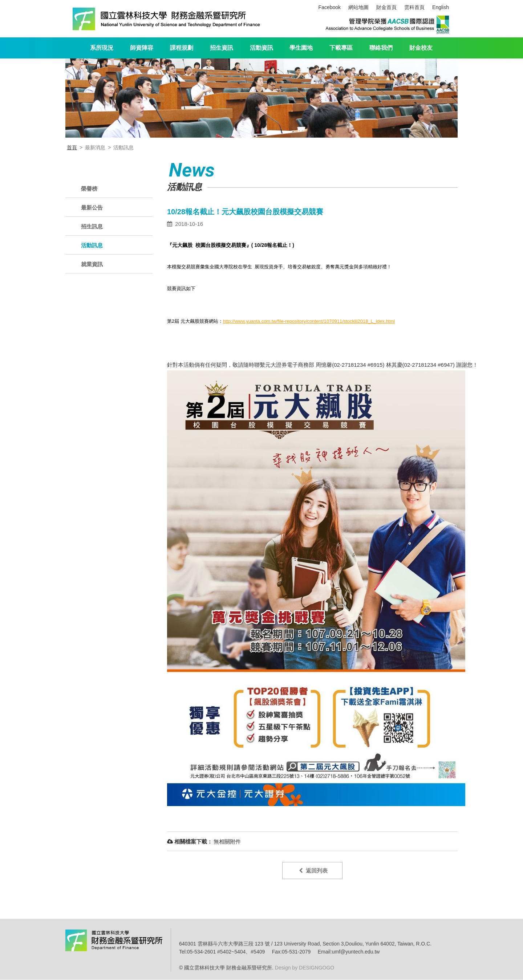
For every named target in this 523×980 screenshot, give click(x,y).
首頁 (72, 147)
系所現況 (102, 48)
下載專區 (341, 48)
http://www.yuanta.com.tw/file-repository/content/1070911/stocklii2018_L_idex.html (309, 321)
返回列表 (313, 871)
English (441, 7)
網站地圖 (358, 7)
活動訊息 (92, 245)
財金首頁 (386, 7)
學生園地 (301, 48)
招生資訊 (222, 48)
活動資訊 (261, 48)
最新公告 (92, 208)
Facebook (330, 7)
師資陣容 (142, 48)
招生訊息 (92, 226)
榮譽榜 (89, 189)
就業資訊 (92, 264)
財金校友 (421, 48)
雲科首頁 (414, 7)
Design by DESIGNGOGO (304, 968)
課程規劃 (182, 48)
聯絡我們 (381, 48)
